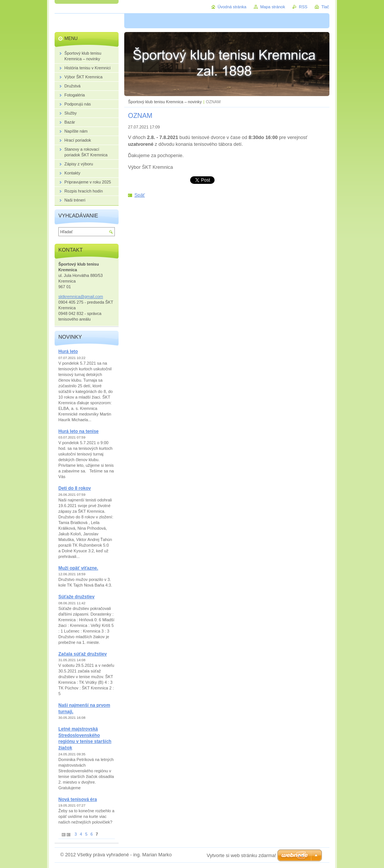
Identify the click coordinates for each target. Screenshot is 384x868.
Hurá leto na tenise (78, 431)
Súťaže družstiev (76, 597)
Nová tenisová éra (78, 799)
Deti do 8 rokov (75, 488)
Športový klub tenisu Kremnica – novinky (165, 102)
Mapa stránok (273, 7)
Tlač (325, 7)
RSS (303, 7)
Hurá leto (68, 351)
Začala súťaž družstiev (83, 654)
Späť (140, 195)
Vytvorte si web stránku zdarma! (241, 855)
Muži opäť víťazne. (78, 568)
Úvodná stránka (232, 7)
